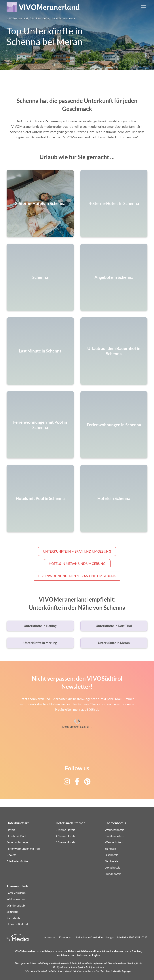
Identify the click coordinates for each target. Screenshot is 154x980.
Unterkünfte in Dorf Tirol (114, 626)
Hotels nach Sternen (71, 823)
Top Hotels (112, 861)
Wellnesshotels (115, 830)
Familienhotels (114, 836)
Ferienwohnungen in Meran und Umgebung (77, 576)
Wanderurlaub (16, 905)
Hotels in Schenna (114, 499)
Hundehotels (113, 874)
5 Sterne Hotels (65, 842)
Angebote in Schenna (114, 277)
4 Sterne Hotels (65, 836)
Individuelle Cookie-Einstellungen (95, 937)
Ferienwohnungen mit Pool (24, 849)
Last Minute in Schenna (40, 351)
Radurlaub (13, 918)
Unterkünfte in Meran (114, 643)
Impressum (50, 937)
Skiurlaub (13, 912)
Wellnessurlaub (16, 899)
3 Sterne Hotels (65, 830)
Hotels (11, 830)
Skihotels (111, 849)
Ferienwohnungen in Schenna (114, 425)
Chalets (11, 855)
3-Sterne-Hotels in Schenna (40, 204)
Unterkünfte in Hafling (40, 626)
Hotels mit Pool (16, 836)
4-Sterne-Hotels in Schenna (114, 204)
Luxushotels (113, 867)
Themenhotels (115, 823)
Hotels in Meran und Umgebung (77, 564)
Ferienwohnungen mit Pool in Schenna (40, 425)
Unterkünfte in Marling (40, 643)
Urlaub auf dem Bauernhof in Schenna (114, 351)
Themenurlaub (17, 886)
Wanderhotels (114, 842)
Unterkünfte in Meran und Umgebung (77, 551)
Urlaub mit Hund (17, 924)
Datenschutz (66, 937)
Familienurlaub (16, 893)
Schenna (40, 277)
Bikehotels (112, 855)
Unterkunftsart (18, 823)
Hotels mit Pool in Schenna (40, 499)
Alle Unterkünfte (17, 861)
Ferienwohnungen (18, 842)
